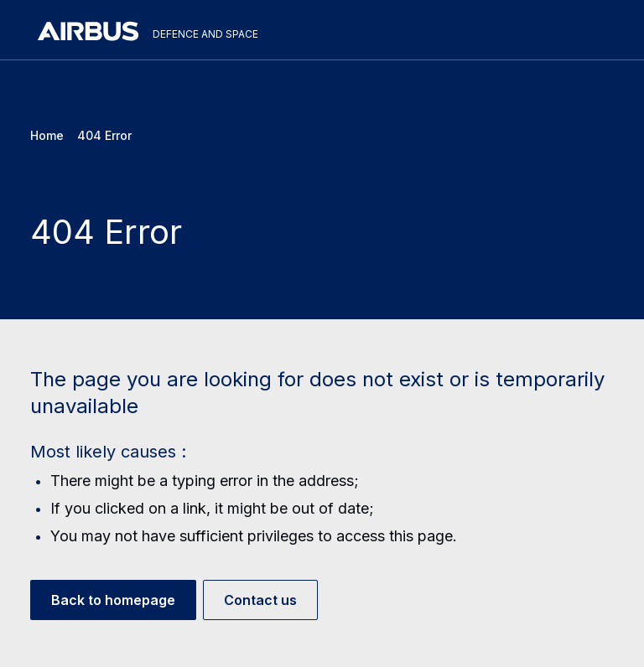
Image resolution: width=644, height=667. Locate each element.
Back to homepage (113, 600)
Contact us (260, 600)
